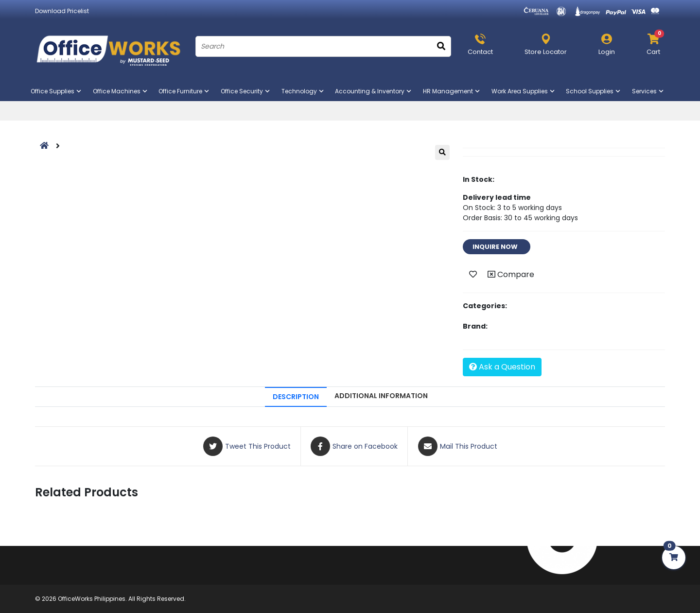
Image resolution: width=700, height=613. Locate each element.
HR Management (452, 91)
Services (648, 91)
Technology (303, 91)
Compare (511, 274)
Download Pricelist (62, 11)
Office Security (246, 91)
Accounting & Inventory (374, 91)
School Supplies (594, 91)
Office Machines (121, 91)
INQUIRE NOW (497, 247)
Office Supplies (57, 91)
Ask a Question (502, 367)
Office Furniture (184, 91)
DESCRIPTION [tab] (296, 397)
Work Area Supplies (524, 91)
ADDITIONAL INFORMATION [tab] (381, 396)
